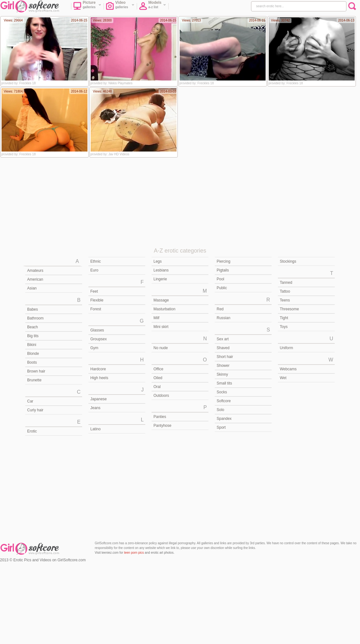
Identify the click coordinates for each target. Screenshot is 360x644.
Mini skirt (161, 327)
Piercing (223, 261)
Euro (94, 270)
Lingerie (160, 279)
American (35, 279)
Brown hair (36, 371)
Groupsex (99, 339)
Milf (156, 318)
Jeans (95, 408)
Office (158, 369)
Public (222, 288)
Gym (94, 348)
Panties (160, 417)
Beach (33, 327)
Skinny (222, 374)
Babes (33, 309)
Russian (223, 318)
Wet (283, 378)
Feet (94, 291)
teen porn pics (134, 553)
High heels (99, 378)
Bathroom (35, 318)
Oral (157, 387)
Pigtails (223, 270)
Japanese (99, 399)
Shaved (223, 348)
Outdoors (161, 396)
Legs (158, 261)
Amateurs (35, 271)
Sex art (223, 339)
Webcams (288, 369)
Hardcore (98, 369)
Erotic (32, 431)
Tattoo (285, 291)
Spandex (224, 419)
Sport (221, 427)
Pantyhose (162, 426)
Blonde (33, 354)
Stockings (288, 261)
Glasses (97, 330)
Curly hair (35, 410)
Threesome (289, 309)
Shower (223, 366)
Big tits (33, 336)
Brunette (34, 380)
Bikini (32, 345)
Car (30, 401)
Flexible (97, 300)
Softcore (224, 401)
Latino (96, 429)
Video (120, 7)
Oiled (158, 378)
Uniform (286, 348)
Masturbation (164, 309)
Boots (32, 362)
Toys (284, 327)
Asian (32, 288)
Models (153, 7)
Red (220, 309)
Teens (285, 300)
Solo (220, 410)
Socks (222, 392)
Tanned (286, 283)
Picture (87, 7)
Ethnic (96, 261)
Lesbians (161, 270)
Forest (96, 309)
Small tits (224, 383)
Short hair (225, 357)
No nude (161, 348)
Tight (284, 318)
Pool (220, 279)
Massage (161, 300)
